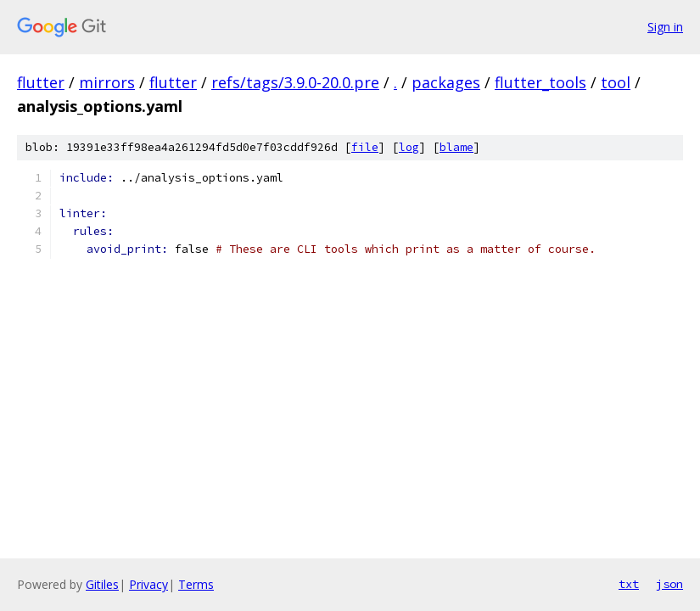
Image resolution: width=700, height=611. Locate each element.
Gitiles (102, 584)
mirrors (107, 82)
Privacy (148, 584)
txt (629, 584)
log (409, 147)
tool (616, 82)
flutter (41, 82)
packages (446, 82)
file (365, 147)
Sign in (665, 27)
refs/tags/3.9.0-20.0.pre (295, 82)
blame (456, 147)
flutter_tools (540, 82)
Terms (196, 584)
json (669, 584)
